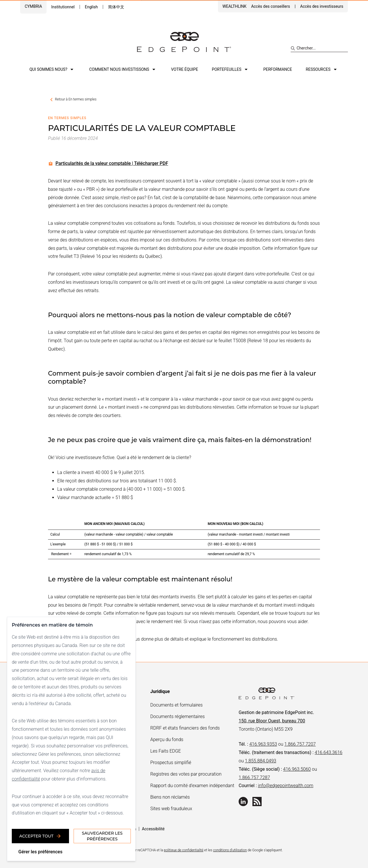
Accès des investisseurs (322, 6)
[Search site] (319, 48)
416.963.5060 (297, 769)
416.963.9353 (263, 744)
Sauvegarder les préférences (102, 836)
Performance (278, 69)
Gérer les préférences (40, 852)
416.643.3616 (329, 752)
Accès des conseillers (270, 6)
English (91, 7)
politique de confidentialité (184, 850)
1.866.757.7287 (254, 777)
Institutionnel (63, 7)
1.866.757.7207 (300, 744)
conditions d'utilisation (230, 850)
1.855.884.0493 (261, 761)
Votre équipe (185, 69)
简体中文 (116, 7)
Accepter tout (40, 836)
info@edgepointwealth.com (286, 786)
